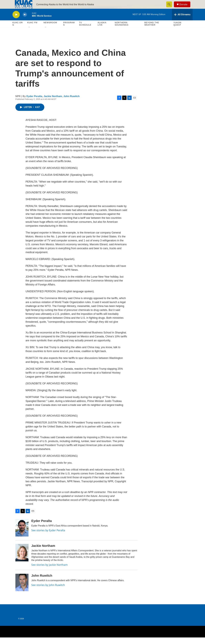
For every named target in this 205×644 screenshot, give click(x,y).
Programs (69, 30)
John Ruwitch (71, 103)
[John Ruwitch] (22, 589)
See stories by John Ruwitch (48, 591)
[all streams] (182, 21)
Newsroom (50, 29)
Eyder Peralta (34, 103)
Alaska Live (102, 30)
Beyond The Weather (152, 30)
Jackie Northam (53, 103)
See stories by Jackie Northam (50, 571)
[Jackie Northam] (22, 559)
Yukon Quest (177, 30)
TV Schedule (85, 30)
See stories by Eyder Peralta (48, 537)
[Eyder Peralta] (22, 534)
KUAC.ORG (18, 30)
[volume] (25, 21)
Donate (185, 8)
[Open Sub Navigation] (29, 34)
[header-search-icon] (171, 8)
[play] (16, 21)
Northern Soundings (122, 30)
